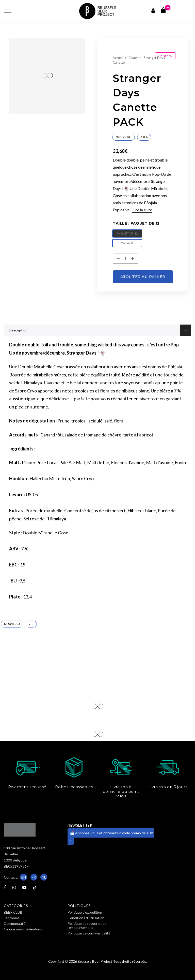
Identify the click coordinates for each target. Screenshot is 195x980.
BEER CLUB (13, 912)
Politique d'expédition (85, 912)
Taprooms (12, 918)
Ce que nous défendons (23, 929)
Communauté (15, 923)
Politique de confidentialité (89, 933)
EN (24, 877)
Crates (133, 58)
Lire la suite (142, 210)
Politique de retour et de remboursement (87, 925)
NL (44, 877)
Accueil (118, 58)
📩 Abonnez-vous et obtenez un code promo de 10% (111, 836)
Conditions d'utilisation (86, 918)
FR (34, 877)
